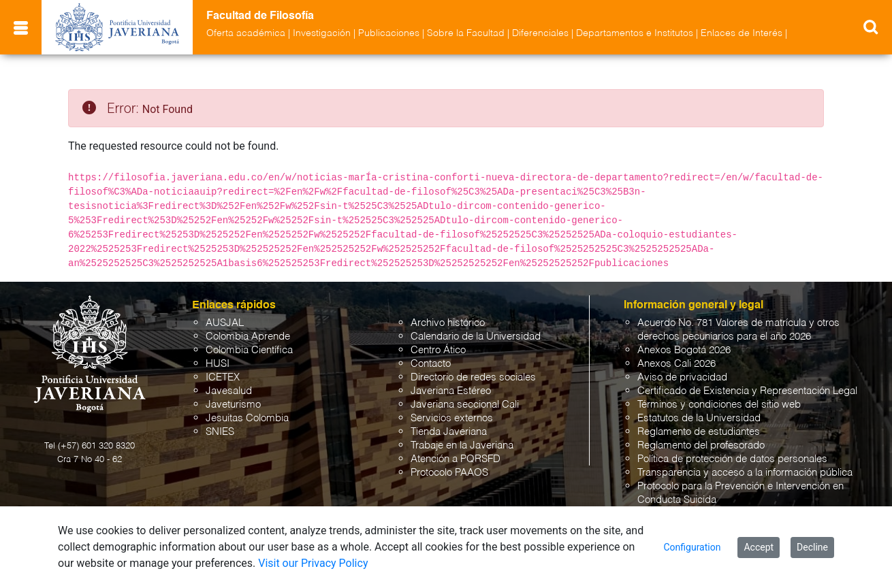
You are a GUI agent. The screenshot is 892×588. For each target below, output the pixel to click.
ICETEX (223, 377)
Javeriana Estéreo (451, 391)
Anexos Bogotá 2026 (684, 350)
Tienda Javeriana (449, 432)
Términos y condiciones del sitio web (719, 405)
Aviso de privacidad (682, 377)
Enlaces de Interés (742, 33)
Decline (812, 547)
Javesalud (229, 391)
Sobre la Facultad (466, 33)
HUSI (218, 364)
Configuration (692, 547)
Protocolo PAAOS (449, 473)
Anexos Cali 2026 (676, 364)
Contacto (431, 364)
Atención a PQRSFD (456, 459)
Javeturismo (233, 405)
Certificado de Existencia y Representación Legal (747, 391)
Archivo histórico (448, 323)
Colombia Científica (249, 350)
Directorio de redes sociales (473, 377)
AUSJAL (225, 323)
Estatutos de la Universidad (699, 418)
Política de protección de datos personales (732, 459)
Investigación (322, 33)
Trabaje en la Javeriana (462, 445)
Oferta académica (246, 33)
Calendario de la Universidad (476, 337)
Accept (759, 547)
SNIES (220, 432)
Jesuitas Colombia (247, 418)
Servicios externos (452, 418)
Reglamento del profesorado (701, 445)
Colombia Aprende (248, 337)
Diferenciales (540, 33)
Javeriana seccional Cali (465, 405)
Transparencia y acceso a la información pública (745, 473)
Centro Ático (438, 350)
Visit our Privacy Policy (313, 563)
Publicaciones (389, 33)
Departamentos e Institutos (635, 33)
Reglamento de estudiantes (699, 432)
